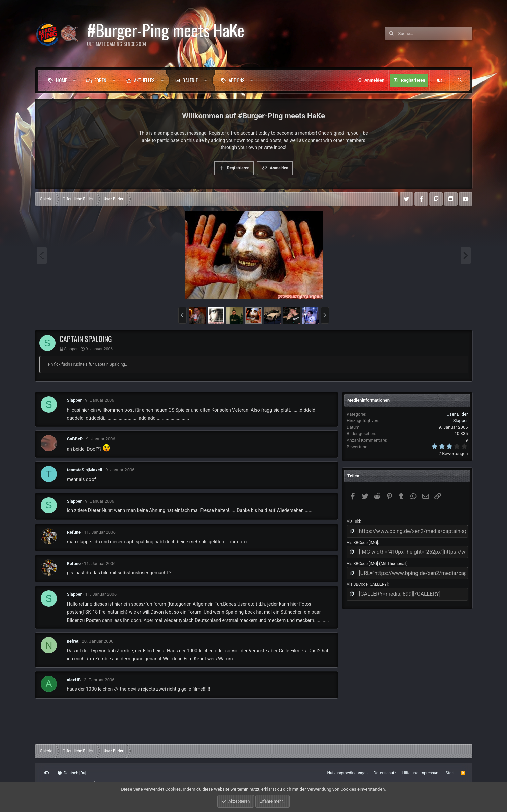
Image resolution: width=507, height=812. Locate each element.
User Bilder (457, 414)
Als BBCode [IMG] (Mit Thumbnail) (377, 559)
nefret (73, 641)
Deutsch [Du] (72, 773)
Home (61, 80)
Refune (74, 532)
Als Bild (353, 521)
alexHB (74, 680)
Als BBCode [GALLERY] (367, 579)
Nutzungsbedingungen (347, 773)
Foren (100, 80)
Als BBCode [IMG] (362, 541)
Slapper (71, 349)
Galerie (190, 80)
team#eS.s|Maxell (85, 470)
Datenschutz (385, 773)
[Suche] (435, 34)
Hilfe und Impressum (421, 773)
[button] (74, 80)
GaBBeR (75, 439)
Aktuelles (144, 80)
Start (450, 773)
